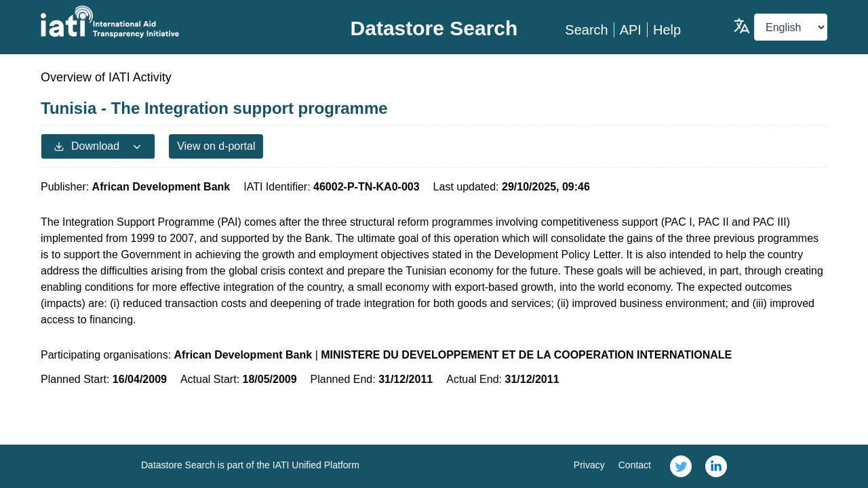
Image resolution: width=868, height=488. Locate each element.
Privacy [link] (589, 465)
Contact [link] (635, 465)
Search (586, 30)
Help (667, 30)
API (631, 30)
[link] (681, 466)
